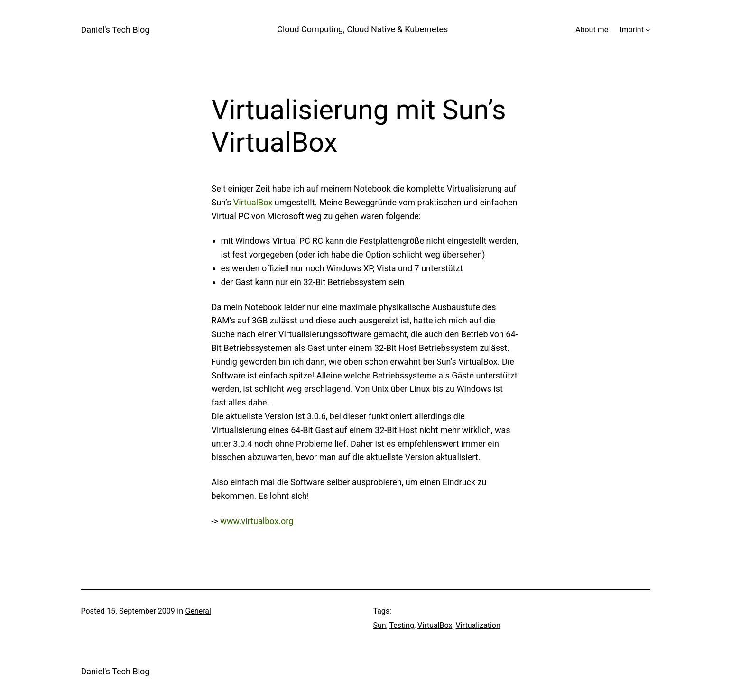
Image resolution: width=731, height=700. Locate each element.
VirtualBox (253, 202)
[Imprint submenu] (648, 30)
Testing (401, 625)
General (198, 611)
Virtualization (478, 625)
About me (592, 30)
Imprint (632, 30)
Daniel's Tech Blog (116, 30)
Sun (380, 625)
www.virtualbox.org (257, 521)
